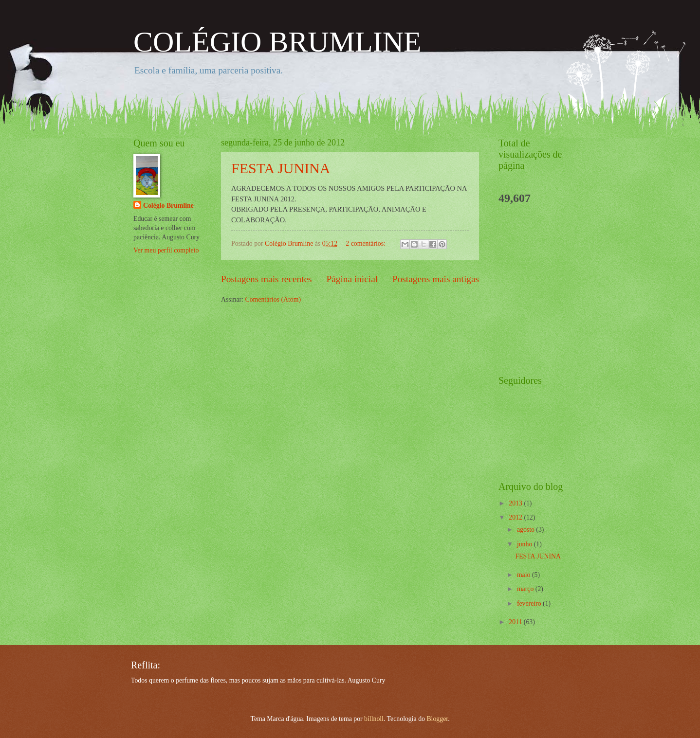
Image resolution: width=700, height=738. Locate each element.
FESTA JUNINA (281, 168)
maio (525, 575)
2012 (516, 517)
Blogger (437, 719)
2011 (516, 622)
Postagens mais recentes (267, 279)
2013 (516, 503)
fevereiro (530, 603)
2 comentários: (366, 243)
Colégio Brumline (168, 206)
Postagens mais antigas (436, 279)
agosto (526, 530)
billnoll (374, 719)
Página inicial (352, 279)
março (526, 589)
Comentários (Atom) (273, 299)
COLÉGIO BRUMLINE (277, 42)
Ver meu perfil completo (166, 250)
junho (525, 544)
